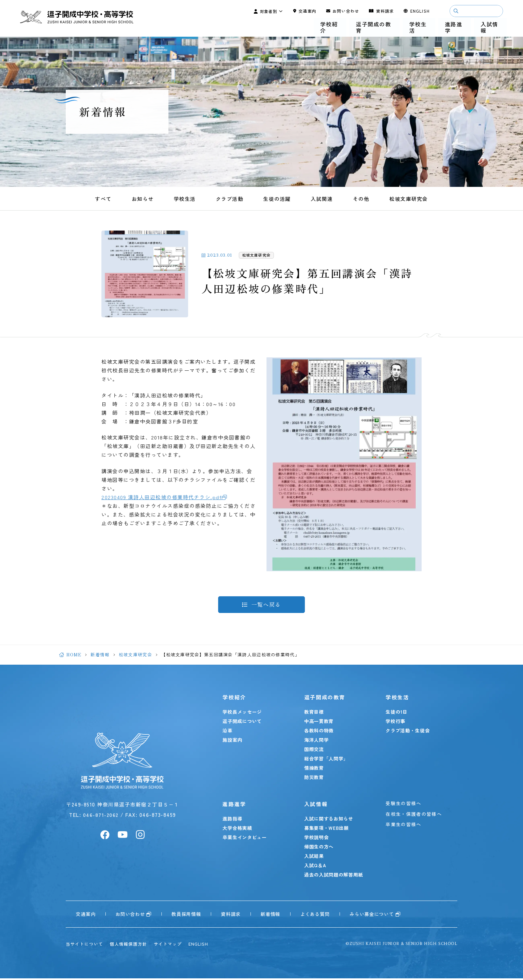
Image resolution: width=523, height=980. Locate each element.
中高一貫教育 (320, 723)
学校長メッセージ (244, 713)
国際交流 (315, 751)
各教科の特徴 (320, 732)
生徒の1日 (396, 713)
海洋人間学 (317, 741)
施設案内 (235, 741)
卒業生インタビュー (247, 839)
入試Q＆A (316, 867)
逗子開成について (244, 723)
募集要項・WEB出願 (327, 830)
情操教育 (315, 769)
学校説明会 (317, 839)
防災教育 (315, 779)
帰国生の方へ (320, 848)
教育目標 (315, 713)
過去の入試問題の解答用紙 (334, 876)
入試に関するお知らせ (329, 820)
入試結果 (315, 858)
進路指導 (235, 820)
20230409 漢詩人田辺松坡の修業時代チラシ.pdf (162, 497)
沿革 (230, 732)
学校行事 (395, 723)
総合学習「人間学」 (327, 760)
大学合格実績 (239, 830)
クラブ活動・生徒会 (407, 732)
